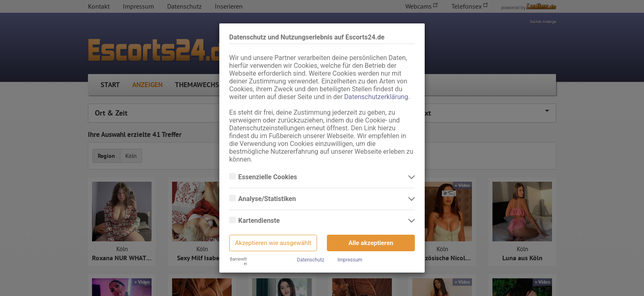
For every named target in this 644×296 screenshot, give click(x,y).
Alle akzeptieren (371, 243)
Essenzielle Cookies (268, 177)
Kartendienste (260, 221)
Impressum (350, 260)
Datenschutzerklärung (376, 97)
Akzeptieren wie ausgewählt (273, 243)
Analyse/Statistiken (268, 199)
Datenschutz (311, 260)
